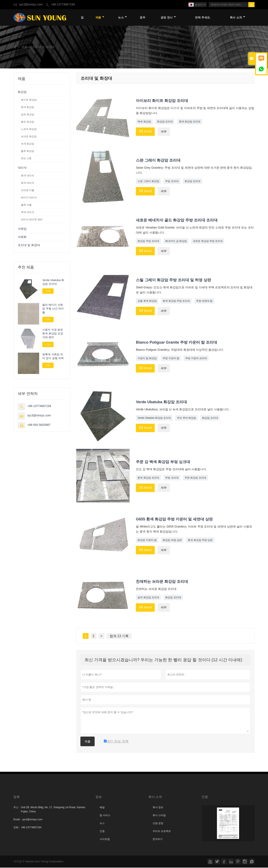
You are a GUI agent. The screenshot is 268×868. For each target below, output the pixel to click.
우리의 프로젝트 (162, 832)
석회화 (22, 237)
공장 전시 (168, 18)
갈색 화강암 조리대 (148, 598)
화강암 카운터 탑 (147, 540)
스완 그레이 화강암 (148, 182)
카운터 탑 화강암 (147, 358)
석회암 (22, 229)
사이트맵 (105, 840)
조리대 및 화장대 (29, 245)
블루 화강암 (28, 151)
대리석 (22, 168)
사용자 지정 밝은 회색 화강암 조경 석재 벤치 (53, 334)
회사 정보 (158, 808)
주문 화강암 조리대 (195, 478)
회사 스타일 (159, 816)
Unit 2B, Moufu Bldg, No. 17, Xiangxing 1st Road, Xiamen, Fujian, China (53, 810)
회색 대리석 (28, 183)
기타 (48, 291)
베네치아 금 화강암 (176, 241)
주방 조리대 (172, 182)
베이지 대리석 (29, 198)
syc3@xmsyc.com (31, 4)
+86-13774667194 (63, 4)
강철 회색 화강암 (147, 301)
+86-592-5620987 (39, 425)
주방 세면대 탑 (204, 301)
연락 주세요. (203, 18)
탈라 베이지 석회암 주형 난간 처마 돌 (53, 309)
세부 (164, 132)
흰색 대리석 (28, 176)
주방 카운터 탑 (171, 358)
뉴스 (122, 18)
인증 (102, 832)
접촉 (17, 797)
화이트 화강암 (29, 100)
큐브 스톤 (26, 159)
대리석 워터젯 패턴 (32, 220)
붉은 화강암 (28, 122)
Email (145, 131)
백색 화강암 (144, 122)
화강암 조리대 (165, 122)
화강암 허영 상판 (172, 540)
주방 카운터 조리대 (196, 358)
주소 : (17, 808)
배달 (102, 808)
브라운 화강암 (29, 137)
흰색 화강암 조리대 (190, 122)
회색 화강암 (28, 107)
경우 (142, 18)
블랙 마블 (26, 205)
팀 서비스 (105, 816)
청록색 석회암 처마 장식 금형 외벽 (53, 357)
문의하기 (158, 840)
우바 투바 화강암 (186, 418)
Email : (17, 820)
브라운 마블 (28, 190)
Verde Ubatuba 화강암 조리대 (154, 418)
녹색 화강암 (28, 144)
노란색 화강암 (29, 129)
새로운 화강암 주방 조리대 (208, 241)
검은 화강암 (28, 115)
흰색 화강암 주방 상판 (200, 540)
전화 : (17, 828)
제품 (100, 18)
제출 (88, 742)
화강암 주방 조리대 (148, 241)
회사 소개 (238, 18)
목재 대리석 (28, 212)
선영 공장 (158, 824)
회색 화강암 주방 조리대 (176, 301)
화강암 (22, 92)
